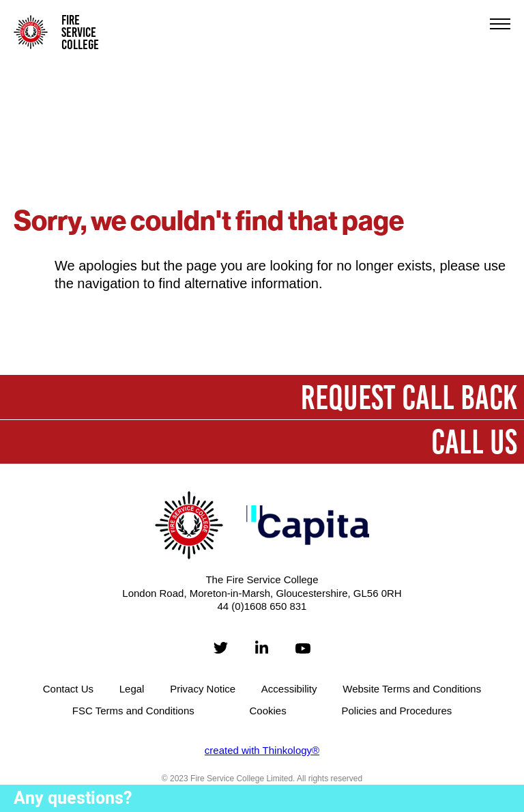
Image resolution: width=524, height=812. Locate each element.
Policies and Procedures (396, 711)
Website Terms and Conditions (412, 689)
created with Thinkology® (262, 750)
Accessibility (289, 689)
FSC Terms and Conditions (133, 711)
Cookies (268, 711)
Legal (132, 689)
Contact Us (68, 689)
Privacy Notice (203, 689)
